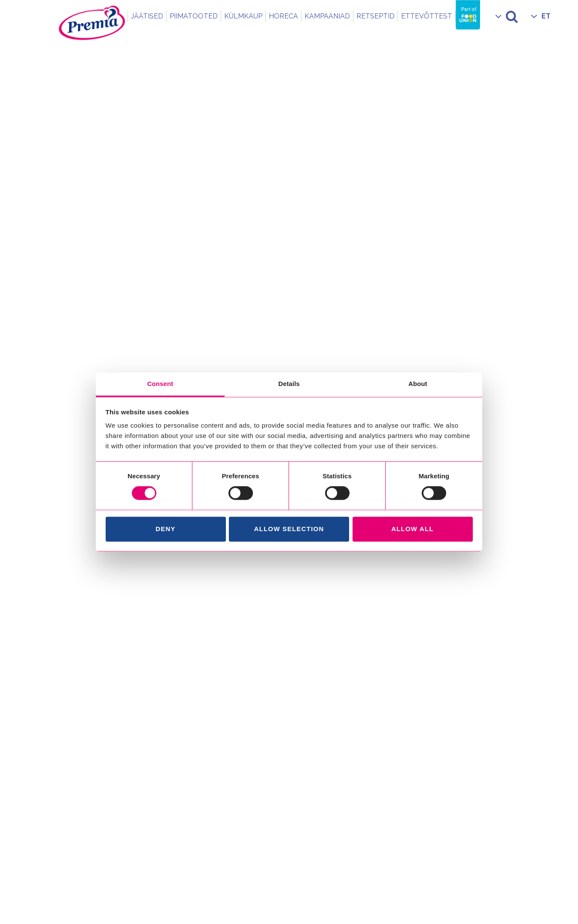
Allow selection (289, 529)
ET (546, 16)
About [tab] (418, 384)
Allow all (412, 529)
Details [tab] (289, 384)
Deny (165, 529)
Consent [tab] (160, 384)
